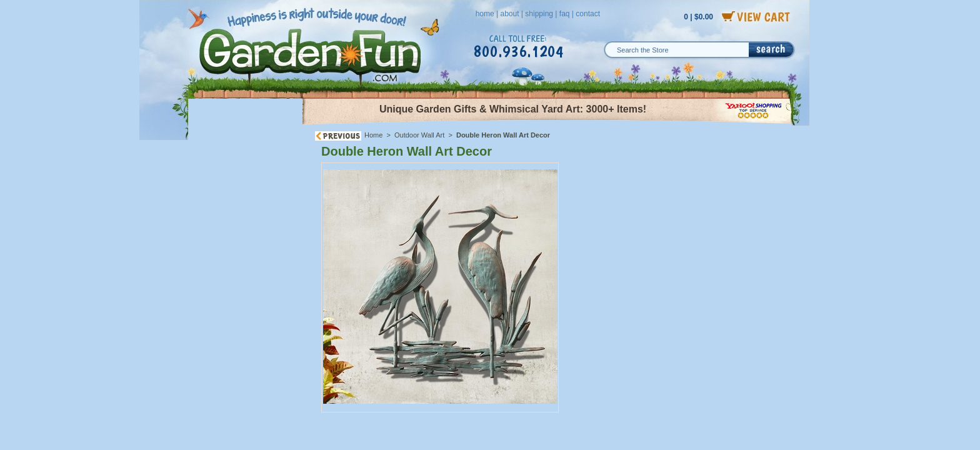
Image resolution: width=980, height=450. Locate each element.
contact (588, 14)
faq (565, 14)
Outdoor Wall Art (419, 135)
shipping (539, 14)
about (509, 14)
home (485, 14)
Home (373, 135)
